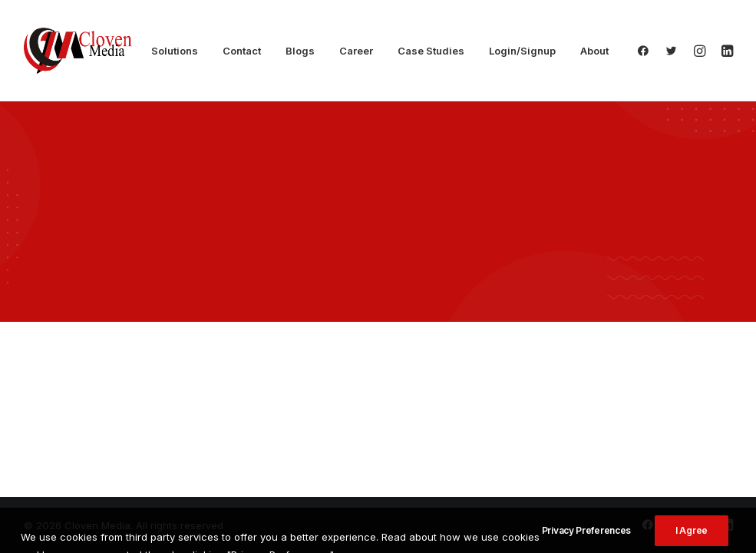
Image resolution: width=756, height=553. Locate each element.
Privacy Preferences (586, 543)
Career (356, 51)
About (594, 51)
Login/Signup (522, 51)
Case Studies (431, 51)
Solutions (175, 51)
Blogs (300, 51)
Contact (242, 51)
